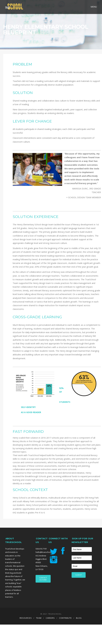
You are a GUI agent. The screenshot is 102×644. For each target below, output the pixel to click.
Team (39, 618)
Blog (79, 618)
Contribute (65, 618)
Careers (50, 618)
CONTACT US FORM (43, 579)
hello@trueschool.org (45, 552)
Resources (26, 618)
